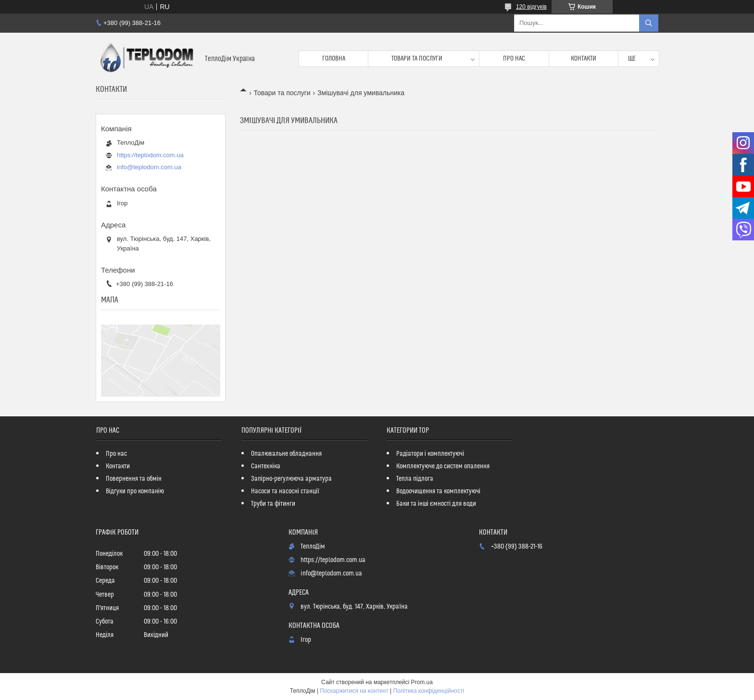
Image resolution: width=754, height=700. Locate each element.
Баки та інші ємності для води (436, 504)
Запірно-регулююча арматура (291, 479)
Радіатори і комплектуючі (430, 454)
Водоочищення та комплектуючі (438, 491)
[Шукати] (649, 23)
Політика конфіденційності (429, 691)
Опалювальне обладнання (286, 454)
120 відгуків (531, 7)
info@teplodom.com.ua (149, 167)
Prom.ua (422, 682)
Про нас (514, 59)
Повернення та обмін (134, 479)
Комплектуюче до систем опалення (443, 466)
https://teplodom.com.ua (150, 155)
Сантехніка (266, 466)
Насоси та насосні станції (285, 491)
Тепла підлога (415, 479)
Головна (334, 59)
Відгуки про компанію (135, 491)
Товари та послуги (417, 59)
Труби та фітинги (273, 504)
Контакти (584, 59)
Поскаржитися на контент (354, 691)
